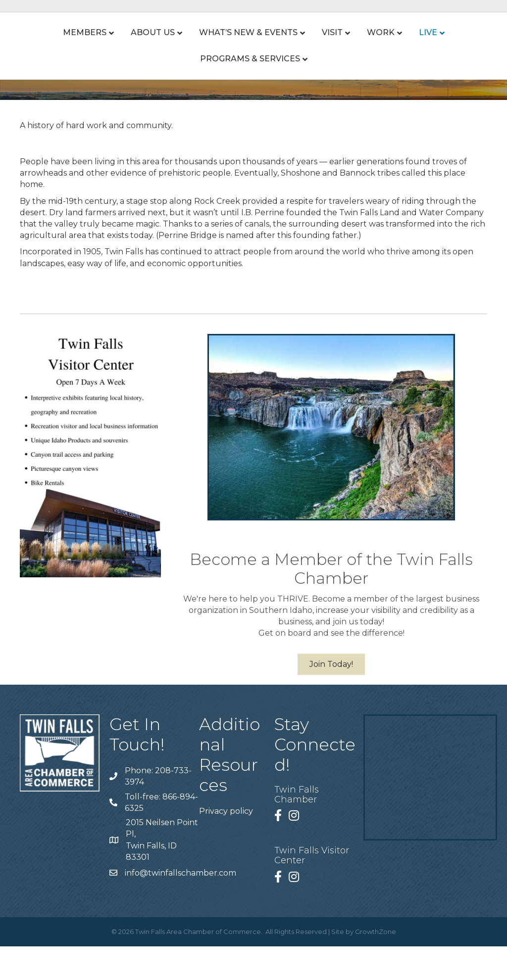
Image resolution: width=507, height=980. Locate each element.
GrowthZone (376, 965)
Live (466, 49)
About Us (114, 49)
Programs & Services (250, 92)
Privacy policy (226, 845)
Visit (294, 49)
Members (46, 49)
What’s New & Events (210, 49)
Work (419, 49)
